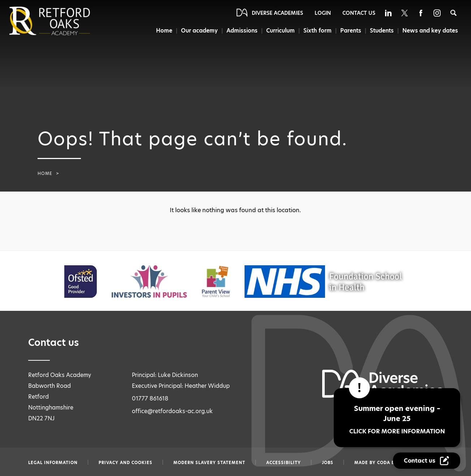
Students (382, 31)
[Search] (453, 13)
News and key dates (430, 31)
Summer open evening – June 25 (397, 419)
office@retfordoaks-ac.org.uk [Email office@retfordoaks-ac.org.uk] (172, 411)
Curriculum (280, 31)
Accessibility (284, 463)
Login (323, 13)
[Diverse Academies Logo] (62, 21)
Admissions (242, 31)
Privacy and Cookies (126, 463)
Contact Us (359, 13)
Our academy (199, 31)
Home (164, 31)
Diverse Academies (277, 13)
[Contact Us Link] (427, 461)
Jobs (328, 463)
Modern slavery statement (209, 463)
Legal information (53, 463)
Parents (351, 31)
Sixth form (317, 31)
